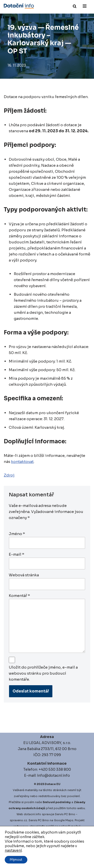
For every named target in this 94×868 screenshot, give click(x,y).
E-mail (17, 554)
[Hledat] (75, 6)
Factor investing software (44, 856)
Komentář (19, 596)
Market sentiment (46, 862)
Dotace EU (53, 784)
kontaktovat (22, 462)
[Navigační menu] (85, 6)
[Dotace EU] (19, 6)
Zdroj (9, 475)
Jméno (17, 534)
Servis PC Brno (65, 814)
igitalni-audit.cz (27, 838)
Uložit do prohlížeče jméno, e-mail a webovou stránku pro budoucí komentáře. (43, 673)
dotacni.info (32, 814)
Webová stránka (24, 575)
